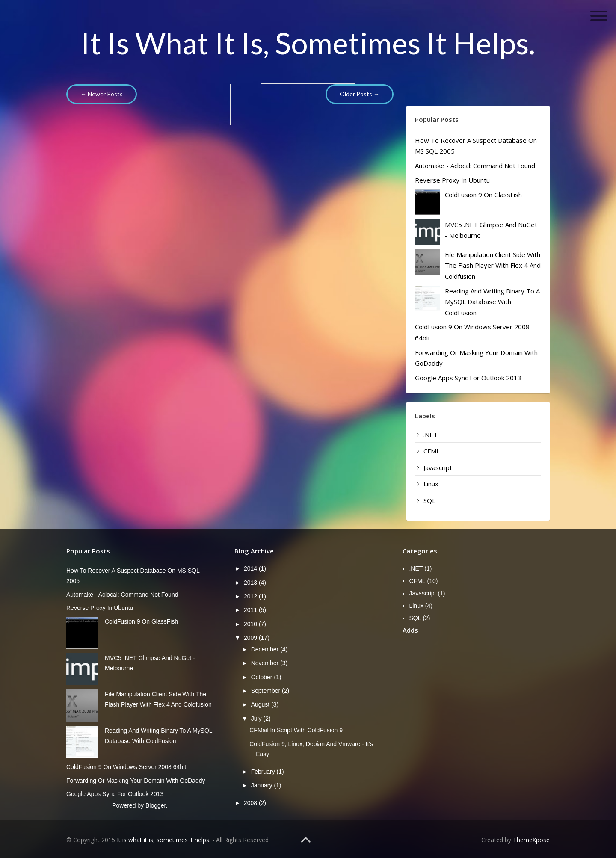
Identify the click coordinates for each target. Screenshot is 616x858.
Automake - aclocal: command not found (475, 166)
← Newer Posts (102, 94)
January (263, 785)
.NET (431, 435)
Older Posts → (360, 94)
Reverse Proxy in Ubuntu (452, 180)
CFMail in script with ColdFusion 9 (296, 730)
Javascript (438, 467)
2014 (251, 568)
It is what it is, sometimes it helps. (308, 43)
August (261, 704)
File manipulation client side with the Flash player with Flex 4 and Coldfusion (493, 265)
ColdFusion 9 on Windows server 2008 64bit (126, 767)
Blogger (155, 805)
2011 (251, 610)
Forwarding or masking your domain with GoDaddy (136, 781)
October (263, 677)
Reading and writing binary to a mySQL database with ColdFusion (492, 302)
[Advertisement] (509, 703)
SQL (429, 500)
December (266, 649)
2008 (251, 803)
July (257, 719)
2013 (251, 583)
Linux (431, 484)
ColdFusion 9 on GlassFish (483, 195)
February (264, 772)
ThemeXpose (531, 840)
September (267, 691)
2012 (251, 596)
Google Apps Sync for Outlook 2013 (468, 378)
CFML (432, 451)
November (266, 663)
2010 (251, 624)
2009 (251, 638)
